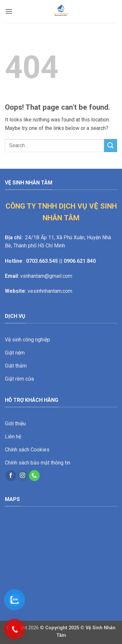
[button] (9, 11)
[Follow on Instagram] (23, 476)
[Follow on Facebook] (11, 476)
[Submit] (111, 145)
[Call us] (34, 476)
